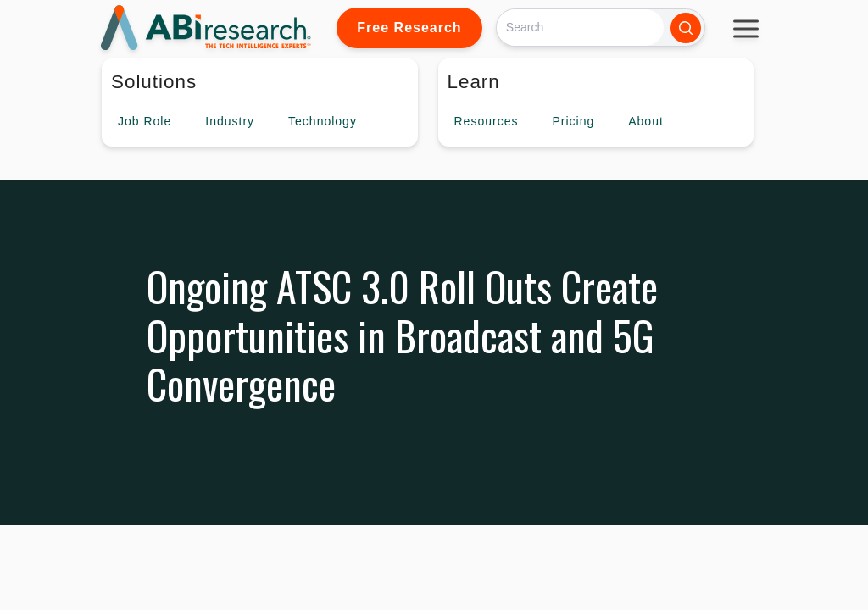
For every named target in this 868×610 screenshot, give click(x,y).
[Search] (580, 28)
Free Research (409, 28)
